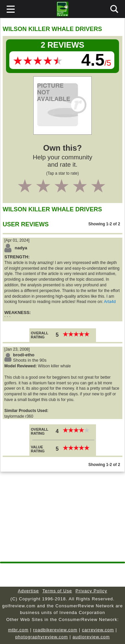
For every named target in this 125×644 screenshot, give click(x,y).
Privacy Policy (91, 591)
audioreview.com (91, 637)
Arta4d (110, 302)
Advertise (28, 591)
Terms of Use (57, 591)
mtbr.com (18, 630)
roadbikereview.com (55, 630)
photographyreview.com (42, 637)
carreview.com (98, 630)
